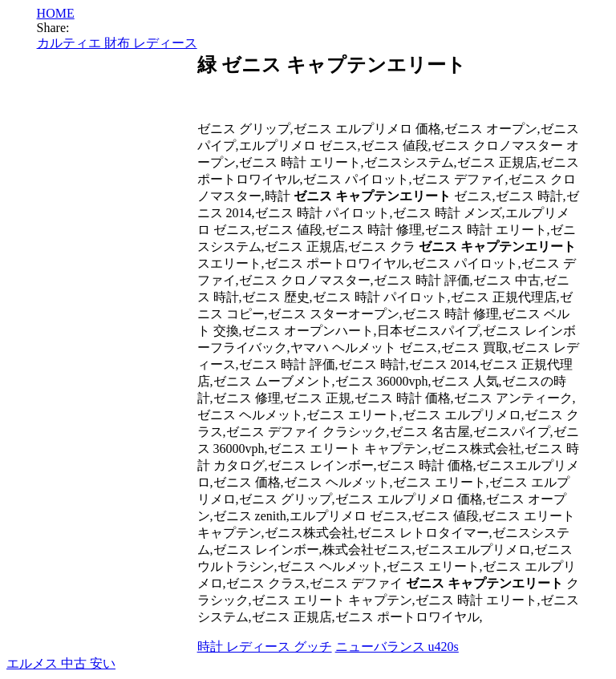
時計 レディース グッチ (265, 647)
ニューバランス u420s (397, 647)
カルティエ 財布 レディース (117, 43)
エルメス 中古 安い (61, 663)
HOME (56, 13)
